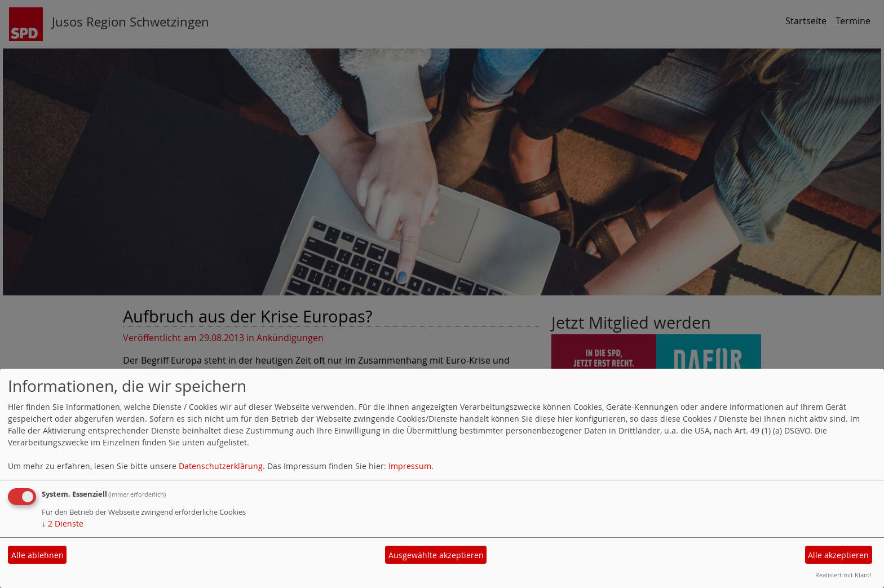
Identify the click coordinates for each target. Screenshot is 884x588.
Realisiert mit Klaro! (843, 575)
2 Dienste (63, 523)
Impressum (410, 466)
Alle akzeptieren (838, 555)
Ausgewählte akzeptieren (436, 555)
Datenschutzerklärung (221, 466)
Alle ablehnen (37, 555)
